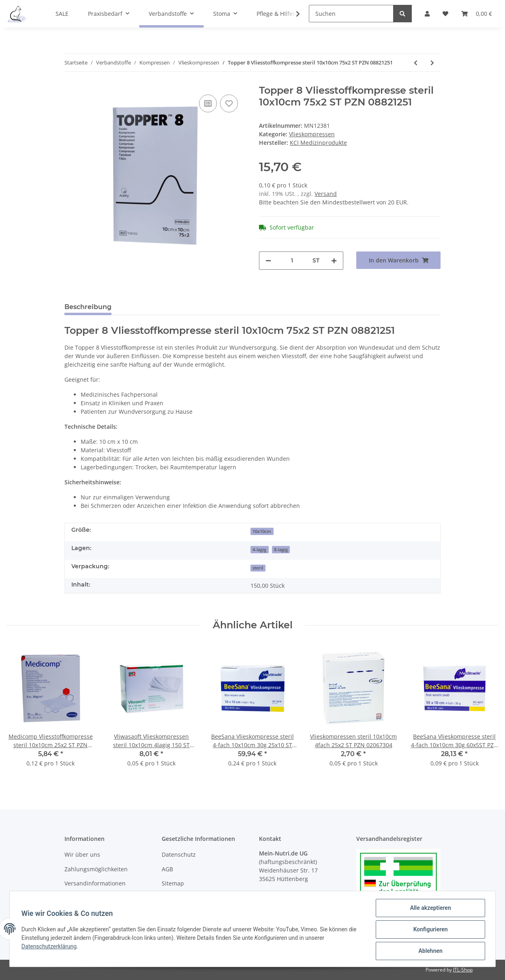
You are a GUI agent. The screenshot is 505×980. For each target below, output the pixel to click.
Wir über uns (82, 854)
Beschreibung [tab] (88, 307)
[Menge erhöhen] (334, 261)
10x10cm (262, 531)
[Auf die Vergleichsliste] (208, 103)
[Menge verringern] (268, 261)
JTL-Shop (463, 970)
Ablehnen (429, 951)
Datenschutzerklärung (50, 947)
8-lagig (281, 550)
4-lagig (259, 550)
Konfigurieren (429, 930)
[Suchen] (351, 14)
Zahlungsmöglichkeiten (96, 869)
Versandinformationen (95, 883)
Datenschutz (179, 854)
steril (258, 568)
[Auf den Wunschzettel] (229, 103)
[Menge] (292, 261)
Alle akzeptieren (429, 909)
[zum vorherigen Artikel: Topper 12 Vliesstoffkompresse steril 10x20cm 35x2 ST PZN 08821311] (416, 63)
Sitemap (173, 883)
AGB (167, 869)
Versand (326, 194)
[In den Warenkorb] (398, 260)
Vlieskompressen (312, 134)
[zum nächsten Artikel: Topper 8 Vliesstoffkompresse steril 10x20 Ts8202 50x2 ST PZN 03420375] (432, 63)
